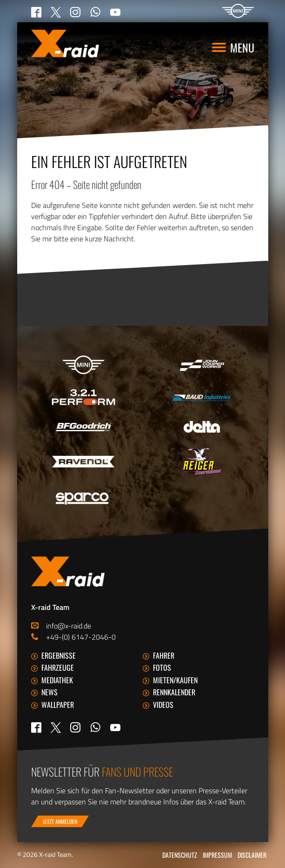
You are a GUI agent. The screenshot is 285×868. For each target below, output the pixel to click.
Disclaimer (252, 855)
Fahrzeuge (58, 667)
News (50, 692)
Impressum (217, 855)
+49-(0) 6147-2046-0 (81, 637)
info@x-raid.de (69, 626)
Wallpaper (58, 705)
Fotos (162, 667)
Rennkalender (174, 692)
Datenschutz (180, 855)
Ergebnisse (59, 655)
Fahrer (164, 655)
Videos (163, 705)
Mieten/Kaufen (175, 680)
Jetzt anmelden (60, 821)
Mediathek (57, 680)
